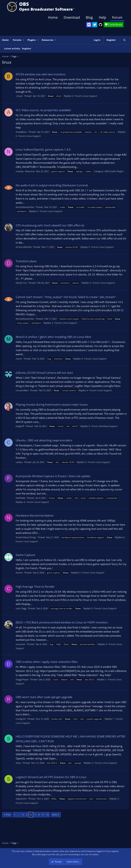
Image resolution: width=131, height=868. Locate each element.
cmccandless (22, 390)
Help (102, 17)
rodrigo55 (21, 719)
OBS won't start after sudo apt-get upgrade (44, 697)
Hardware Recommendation (35, 515)
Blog (89, 17)
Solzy (18, 763)
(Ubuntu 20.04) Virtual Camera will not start (44, 373)
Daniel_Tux (21, 283)
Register (27, 48)
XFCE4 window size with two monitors (41, 74)
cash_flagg (21, 608)
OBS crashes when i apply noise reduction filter (47, 662)
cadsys (19, 462)
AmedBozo (21, 132)
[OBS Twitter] (95, 25)
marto (19, 359)
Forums (17, 40)
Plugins (31, 40)
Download (72, 17)
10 (47, 815)
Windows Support (108, 426)
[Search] (124, 40)
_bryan (19, 96)
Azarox (19, 573)
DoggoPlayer (22, 679)
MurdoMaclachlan (25, 207)
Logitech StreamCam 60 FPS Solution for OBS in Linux (51, 777)
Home (53, 17)
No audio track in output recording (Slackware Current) (52, 185)
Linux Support (90, 96)
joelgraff (20, 426)
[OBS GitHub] (100, 25)
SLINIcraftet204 (24, 247)
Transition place (26, 261)
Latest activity (12, 48)
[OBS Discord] (89, 25)
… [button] (19, 815)
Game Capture (25, 555)
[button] (24, 40)
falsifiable (20, 498)
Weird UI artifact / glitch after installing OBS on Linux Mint (53, 337)
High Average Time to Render (35, 587)
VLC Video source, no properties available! (43, 110)
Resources (48, 40)
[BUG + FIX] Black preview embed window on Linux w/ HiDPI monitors (62, 622)
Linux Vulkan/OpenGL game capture (40, 149)
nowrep (20, 171)
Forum (117, 17)
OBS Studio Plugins (114, 171)
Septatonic (21, 799)
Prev (8, 815)
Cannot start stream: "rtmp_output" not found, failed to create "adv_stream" (66, 297)
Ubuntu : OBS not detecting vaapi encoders (44, 440)
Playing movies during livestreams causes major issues (52, 404)
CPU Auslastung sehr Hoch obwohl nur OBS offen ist (50, 225)
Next (54, 815)
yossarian (21, 644)
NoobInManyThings (26, 537)
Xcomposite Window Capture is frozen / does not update (53, 476)
